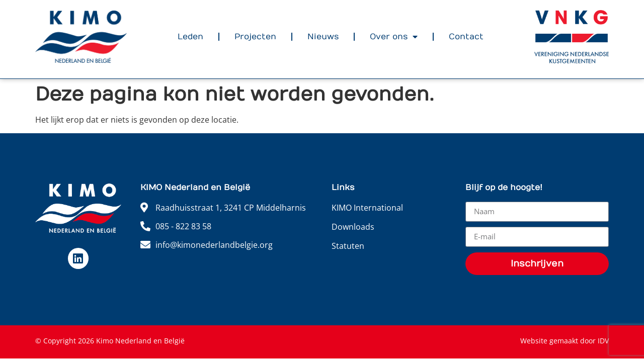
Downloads (353, 227)
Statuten (348, 246)
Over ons (394, 37)
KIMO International (367, 208)
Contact (466, 37)
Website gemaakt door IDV (565, 341)
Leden (190, 37)
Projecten (255, 37)
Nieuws (323, 37)
